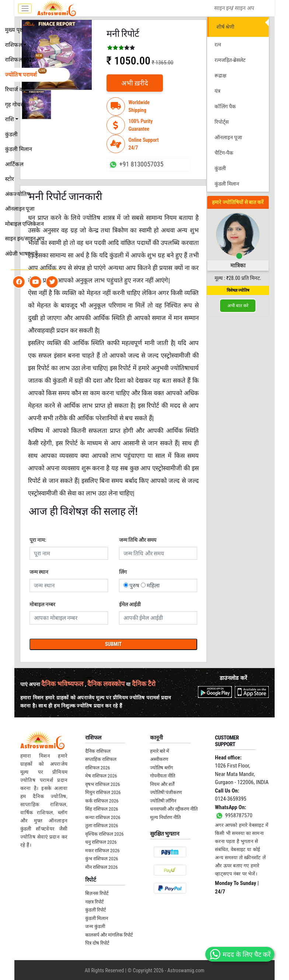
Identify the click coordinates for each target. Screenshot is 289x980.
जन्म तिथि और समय (138, 540)
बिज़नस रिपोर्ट (97, 893)
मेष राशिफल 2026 (101, 776)
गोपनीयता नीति (163, 776)
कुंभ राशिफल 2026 (102, 859)
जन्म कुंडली (95, 926)
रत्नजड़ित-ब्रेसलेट (230, 60)
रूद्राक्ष (220, 75)
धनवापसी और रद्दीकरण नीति (174, 809)
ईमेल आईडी (130, 604)
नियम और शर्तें (162, 784)
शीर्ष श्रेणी (225, 27)
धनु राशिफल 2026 (101, 842)
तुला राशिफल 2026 (102, 826)
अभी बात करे (238, 306)
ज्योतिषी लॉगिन (163, 801)
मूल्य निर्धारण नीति (165, 817)
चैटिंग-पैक (224, 153)
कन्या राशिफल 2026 (103, 817)
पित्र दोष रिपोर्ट (97, 943)
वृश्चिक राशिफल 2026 (105, 834)
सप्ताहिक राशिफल (101, 759)
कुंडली (220, 168)
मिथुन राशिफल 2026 (103, 792)
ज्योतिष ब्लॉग (161, 768)
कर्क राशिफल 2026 (102, 801)
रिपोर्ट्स (222, 122)
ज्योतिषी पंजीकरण (166, 792)
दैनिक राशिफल (98, 751)
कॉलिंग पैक (225, 106)
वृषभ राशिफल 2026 (103, 784)
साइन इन (223, 8)
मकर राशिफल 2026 (102, 851)
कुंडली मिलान (227, 184)
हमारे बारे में (160, 751)
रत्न (218, 45)
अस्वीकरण (159, 759)
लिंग (123, 572)
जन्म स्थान (39, 572)
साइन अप (244, 8)
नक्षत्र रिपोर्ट (95, 902)
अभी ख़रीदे (135, 83)
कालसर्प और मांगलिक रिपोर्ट (109, 935)
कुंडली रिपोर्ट (96, 910)
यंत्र (217, 91)
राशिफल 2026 (98, 768)
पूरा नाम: (38, 540)
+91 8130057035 (135, 165)
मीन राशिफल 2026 (102, 867)
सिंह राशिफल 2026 (102, 809)
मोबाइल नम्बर (42, 604)
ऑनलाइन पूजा (228, 137)
